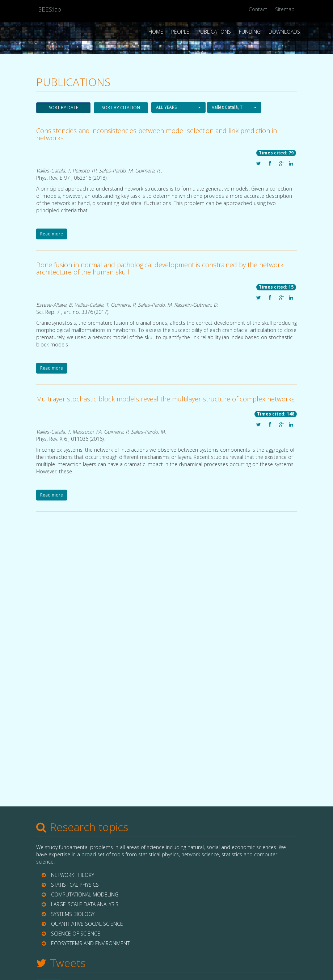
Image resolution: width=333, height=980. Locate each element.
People (180, 32)
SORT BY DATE (64, 108)
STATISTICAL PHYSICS (75, 885)
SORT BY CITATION (121, 108)
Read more (52, 234)
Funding (250, 32)
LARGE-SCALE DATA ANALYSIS (85, 904)
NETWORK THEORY (73, 875)
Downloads (284, 32)
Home (156, 32)
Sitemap (285, 9)
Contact (258, 9)
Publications (214, 32)
